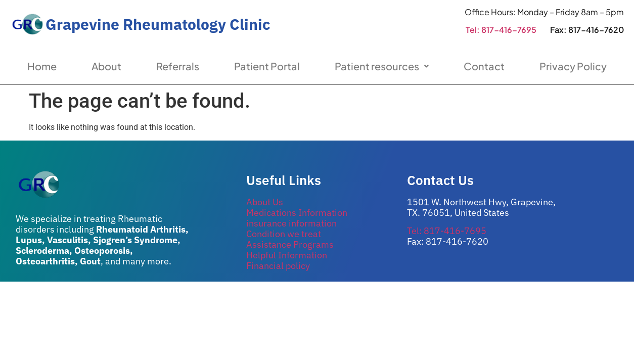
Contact (484, 66)
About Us (265, 202)
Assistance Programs (290, 244)
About (106, 66)
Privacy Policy (573, 66)
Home (42, 66)
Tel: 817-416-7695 (501, 30)
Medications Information (297, 213)
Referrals (178, 66)
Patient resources (382, 66)
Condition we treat (284, 234)
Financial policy (278, 266)
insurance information (291, 223)
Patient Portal (267, 66)
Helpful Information (287, 255)
